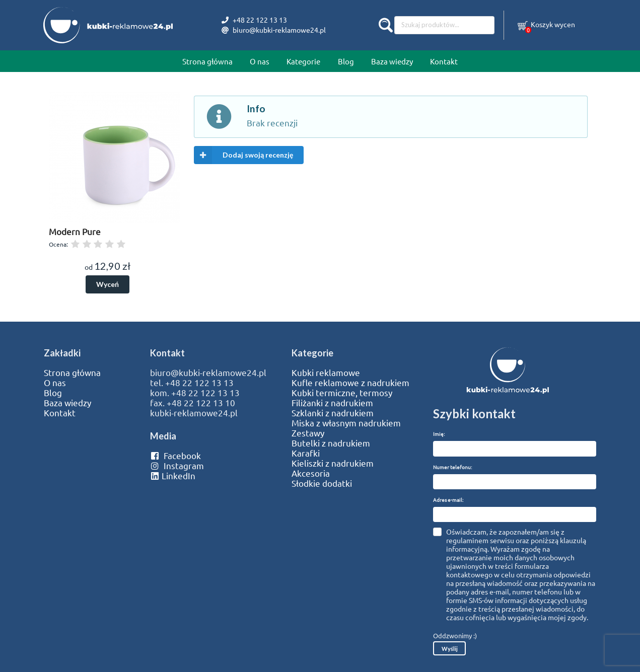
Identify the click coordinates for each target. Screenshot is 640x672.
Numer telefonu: (452, 467)
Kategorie (303, 61)
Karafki (306, 453)
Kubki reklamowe (326, 372)
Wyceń (108, 284)
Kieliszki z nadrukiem (333, 463)
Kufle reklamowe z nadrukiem (350, 383)
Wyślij (450, 649)
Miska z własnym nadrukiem (346, 423)
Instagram (177, 466)
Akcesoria (311, 473)
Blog (346, 61)
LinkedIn (173, 476)
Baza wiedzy (392, 61)
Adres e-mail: (448, 500)
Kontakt (444, 61)
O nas (260, 61)
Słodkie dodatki (322, 483)
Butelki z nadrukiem (331, 443)
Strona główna (207, 61)
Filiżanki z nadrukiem (332, 403)
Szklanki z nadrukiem (333, 413)
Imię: (439, 434)
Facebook (175, 456)
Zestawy (308, 433)
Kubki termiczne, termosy (342, 393)
